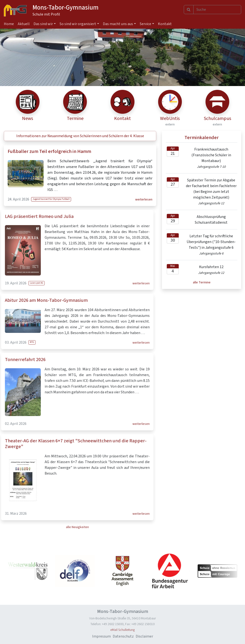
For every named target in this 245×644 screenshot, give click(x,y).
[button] (80, 136)
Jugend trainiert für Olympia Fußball (51, 199)
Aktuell (24, 24)
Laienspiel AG (22, 283)
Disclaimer (144, 636)
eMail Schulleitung (122, 630)
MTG (18, 342)
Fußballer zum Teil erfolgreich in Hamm (49, 152)
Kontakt (165, 24)
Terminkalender (202, 138)
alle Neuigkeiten (63, 527)
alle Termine (202, 282)
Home (9, 24)
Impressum (101, 636)
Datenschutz (123, 636)
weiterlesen (144, 200)
